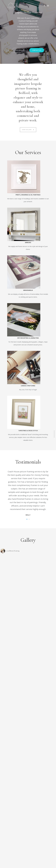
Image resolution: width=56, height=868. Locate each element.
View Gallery (28, 130)
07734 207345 (33, 823)
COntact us (37, 50)
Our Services (20, 50)
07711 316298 (20, 823)
